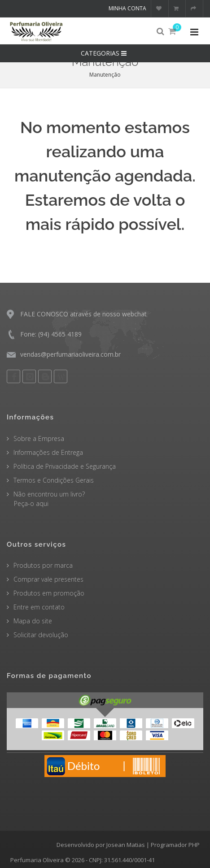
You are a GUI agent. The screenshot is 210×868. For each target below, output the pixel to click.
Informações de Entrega (48, 452)
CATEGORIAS (105, 53)
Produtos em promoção (49, 593)
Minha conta (127, 8)
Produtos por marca (43, 565)
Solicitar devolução (41, 635)
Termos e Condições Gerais (54, 480)
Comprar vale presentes (48, 579)
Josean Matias (126, 845)
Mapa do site (33, 621)
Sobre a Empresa (39, 438)
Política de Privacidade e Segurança (65, 466)
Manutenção (105, 75)
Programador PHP (175, 845)
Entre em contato (39, 607)
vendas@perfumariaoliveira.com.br (70, 354)
